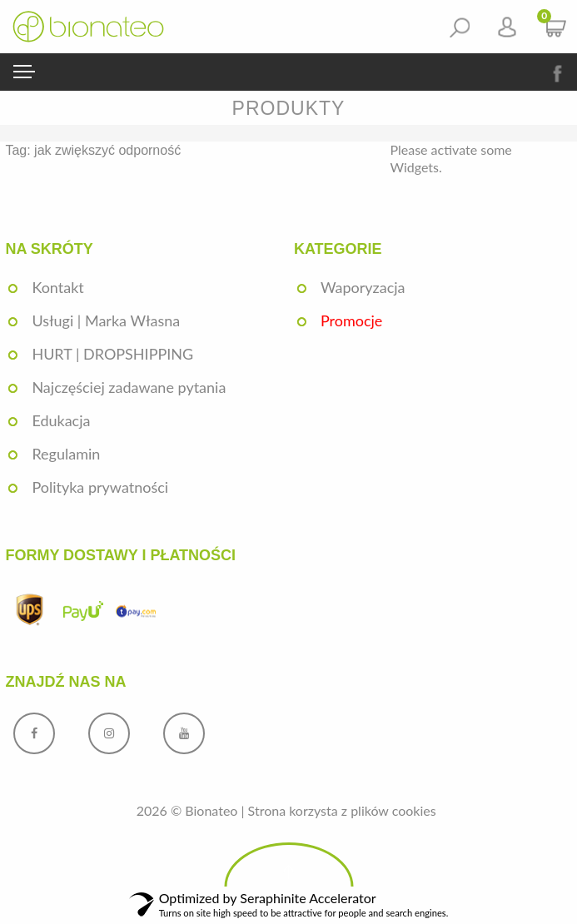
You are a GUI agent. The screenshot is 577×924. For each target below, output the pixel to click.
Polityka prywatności (100, 487)
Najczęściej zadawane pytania (129, 387)
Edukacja (61, 420)
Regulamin (66, 454)
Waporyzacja (363, 287)
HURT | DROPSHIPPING (112, 354)
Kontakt (57, 287)
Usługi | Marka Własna (106, 320)
